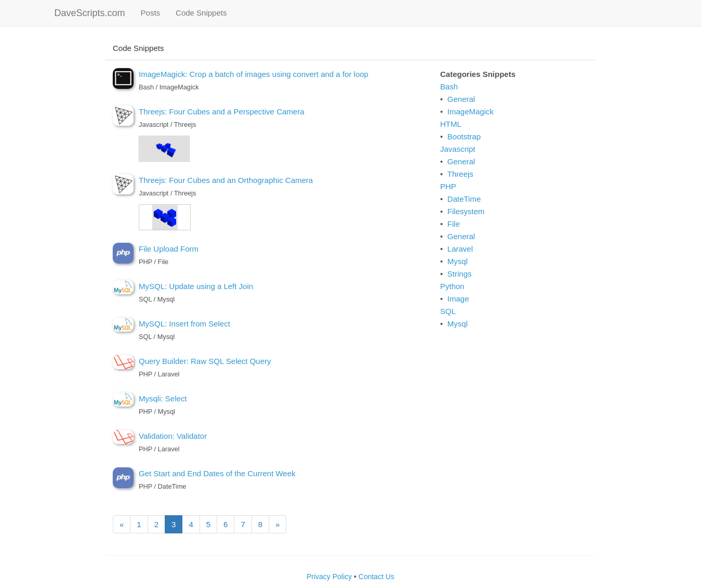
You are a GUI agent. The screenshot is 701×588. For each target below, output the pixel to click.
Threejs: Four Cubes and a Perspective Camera (221, 112)
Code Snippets (201, 13)
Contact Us (376, 577)
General (461, 99)
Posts (155, 12)
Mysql (458, 261)
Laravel (460, 249)
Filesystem (466, 211)
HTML (451, 124)
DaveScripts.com (90, 13)
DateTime (464, 199)
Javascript (458, 149)
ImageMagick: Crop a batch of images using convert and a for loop (254, 74)
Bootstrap (464, 136)
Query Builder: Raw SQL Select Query (205, 361)
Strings (460, 274)
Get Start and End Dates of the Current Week (217, 473)
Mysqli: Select (163, 398)
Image (458, 299)
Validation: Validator (173, 436)
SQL (448, 311)
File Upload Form (169, 249)
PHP (448, 186)
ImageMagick (471, 112)
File (454, 224)
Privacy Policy (329, 577)
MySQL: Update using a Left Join (196, 286)
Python (452, 286)
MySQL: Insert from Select (184, 324)
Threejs (460, 174)
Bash (449, 87)
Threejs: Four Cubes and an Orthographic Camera (226, 180)
